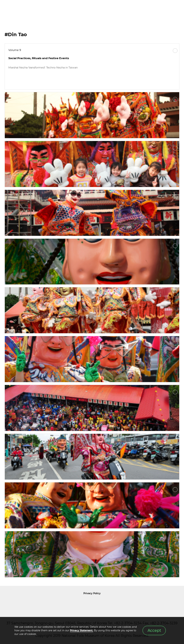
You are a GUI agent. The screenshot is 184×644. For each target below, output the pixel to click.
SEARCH (165, 10)
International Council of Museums (102, 604)
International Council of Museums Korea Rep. (144, 604)
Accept (154, 630)
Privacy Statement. (82, 630)
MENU (176, 10)
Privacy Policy (92, 593)
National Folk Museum (51, 604)
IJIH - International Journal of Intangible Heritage (29, 10)
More (175, 51)
